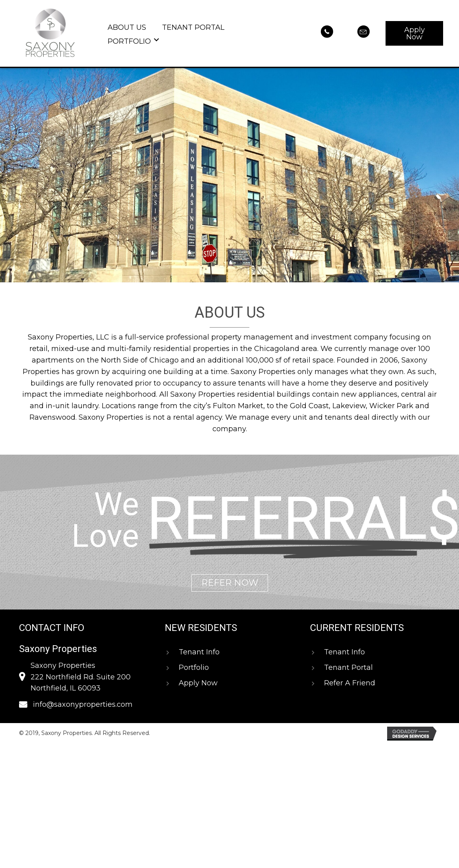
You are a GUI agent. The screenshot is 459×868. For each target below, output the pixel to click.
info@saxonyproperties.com (83, 704)
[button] (414, 33)
